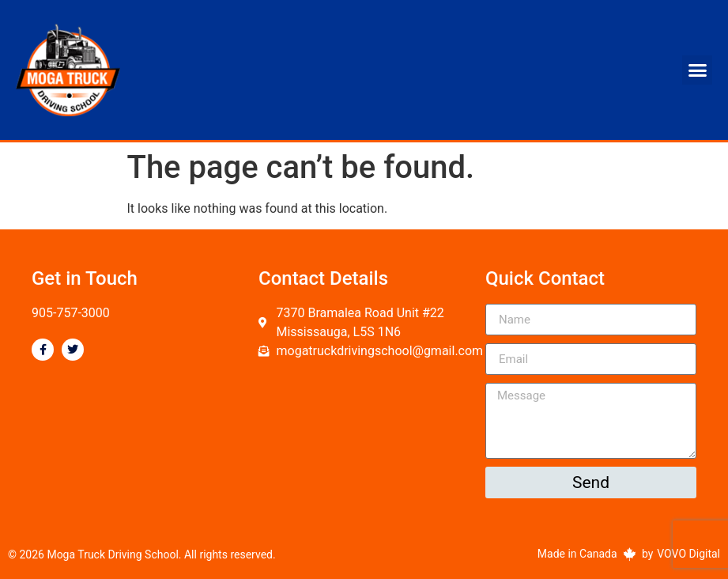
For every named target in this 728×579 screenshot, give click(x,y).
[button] (697, 70)
